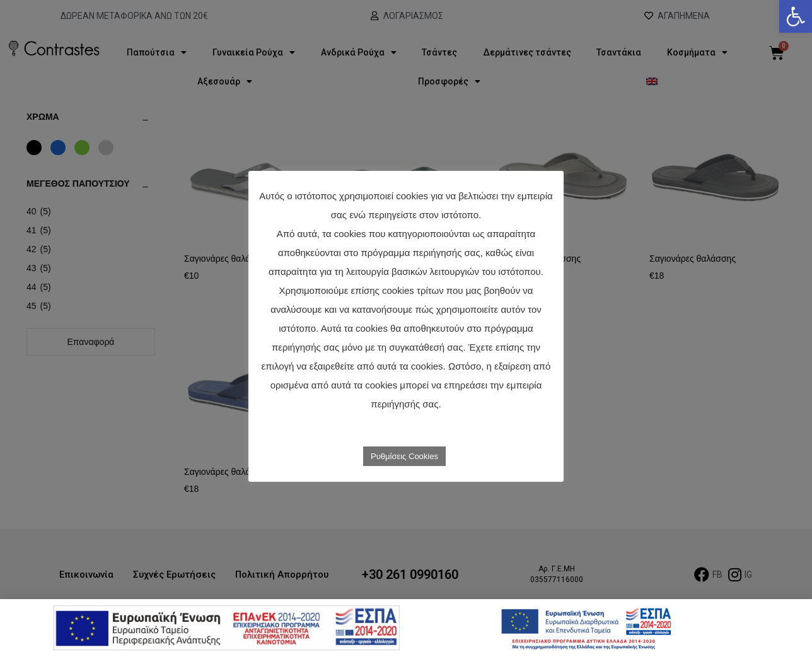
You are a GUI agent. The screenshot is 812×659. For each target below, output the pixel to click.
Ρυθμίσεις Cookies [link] (404, 456)
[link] (796, 16)
